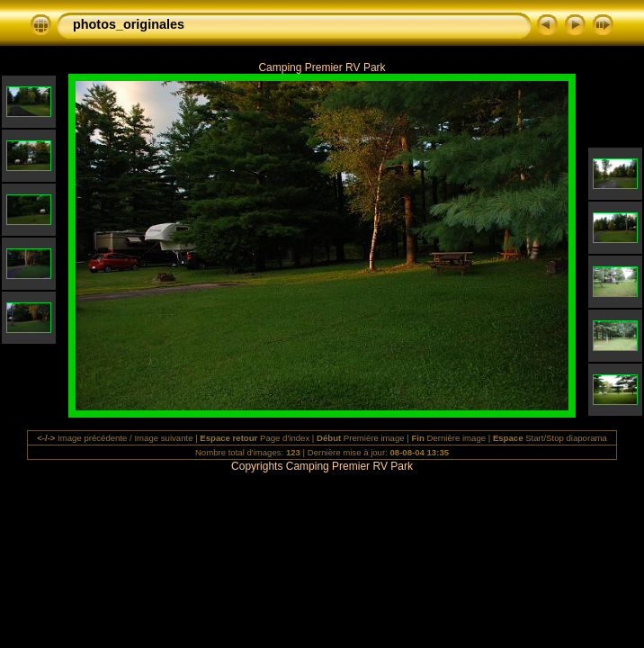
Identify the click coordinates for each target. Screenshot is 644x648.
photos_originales (129, 24)
